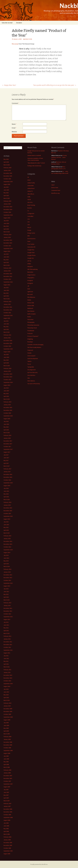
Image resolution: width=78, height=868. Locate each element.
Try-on (29, 364)
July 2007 (6, 790)
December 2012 (8, 608)
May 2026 (6, 159)
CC (28, 211)
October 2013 (7, 580)
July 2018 (6, 421)
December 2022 (8, 274)
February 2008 (7, 770)
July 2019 (6, 388)
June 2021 (6, 324)
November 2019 (8, 377)
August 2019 (7, 385)
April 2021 (6, 329)
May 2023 (6, 260)
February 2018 (7, 435)
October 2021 (7, 313)
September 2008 (8, 751)
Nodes (29, 317)
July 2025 (6, 187)
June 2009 (6, 725)
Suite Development (33, 359)
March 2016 (7, 499)
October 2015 (7, 513)
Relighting (30, 339)
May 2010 (6, 695)
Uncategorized (31, 370)
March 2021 (7, 332)
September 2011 (8, 650)
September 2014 (8, 550)
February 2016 (7, 502)
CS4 (29, 219)
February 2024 (7, 235)
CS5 (29, 222)
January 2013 (7, 605)
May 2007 (6, 795)
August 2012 (7, 619)
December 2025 (8, 173)
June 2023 (6, 257)
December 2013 (8, 575)
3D (28, 177)
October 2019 (7, 380)
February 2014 (7, 569)
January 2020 (7, 371)
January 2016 (7, 505)
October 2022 (7, 279)
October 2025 (7, 179)
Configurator (31, 213)
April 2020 (6, 363)
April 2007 (6, 798)
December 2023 (8, 240)
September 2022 (8, 282)
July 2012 (6, 622)
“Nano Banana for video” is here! (36, 163)
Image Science (31, 275)
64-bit (29, 180)
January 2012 (7, 639)
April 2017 (6, 463)
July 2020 (6, 354)
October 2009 (7, 714)
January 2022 (7, 304)
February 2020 (7, 368)
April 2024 (6, 229)
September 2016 (8, 483)
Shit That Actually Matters (34, 347)
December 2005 (8, 843)
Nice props (15, 44)
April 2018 (6, 430)
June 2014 (6, 558)
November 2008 (8, 745)
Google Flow (31, 250)
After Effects (31, 194)
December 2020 (8, 341)
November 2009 (8, 711)
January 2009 (7, 739)
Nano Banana (31, 311)
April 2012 (6, 631)
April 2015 (6, 530)
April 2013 (6, 597)
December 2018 (8, 407)
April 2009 (6, 731)
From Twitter (31, 244)
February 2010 (7, 703)
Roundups (30, 342)
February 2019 (7, 402)
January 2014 (7, 572)
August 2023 (7, 251)
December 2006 (8, 809)
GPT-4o (29, 261)
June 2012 (6, 625)
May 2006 (6, 829)
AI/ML (29, 197)
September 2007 (8, 784)
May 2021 (6, 327)
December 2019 (8, 374)
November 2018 (8, 410)
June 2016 (6, 491)
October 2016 (7, 480)
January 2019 (7, 405)
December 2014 (8, 541)
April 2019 (6, 396)
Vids (29, 378)
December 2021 (8, 307)
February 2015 (7, 536)
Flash (29, 241)
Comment (15, 103)
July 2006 (6, 823)
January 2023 (7, 271)
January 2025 (7, 204)
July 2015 (6, 522)
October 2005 (7, 848)
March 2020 (7, 366)
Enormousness (31, 239)
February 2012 (7, 636)
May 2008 (6, 762)
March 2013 (7, 600)
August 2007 (7, 787)
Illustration (30, 272)
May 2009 (6, 728)
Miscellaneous (31, 297)
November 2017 (8, 444)
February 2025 (7, 201)
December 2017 (8, 441)
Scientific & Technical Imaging (35, 345)
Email (14, 128)
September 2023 (8, 248)
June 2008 (6, 759)
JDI (28, 286)
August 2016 (7, 486)
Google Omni (31, 253)
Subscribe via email (7, 23)
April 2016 (6, 497)
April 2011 (6, 664)
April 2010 (6, 698)
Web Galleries (31, 381)
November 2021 (8, 310)
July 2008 (6, 756)
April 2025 (6, 195)
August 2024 (7, 218)
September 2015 (8, 516)
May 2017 (6, 460)
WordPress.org (55, 193)
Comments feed (56, 190)
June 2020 (6, 357)
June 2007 (6, 792)
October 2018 (7, 413)
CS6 (29, 225)
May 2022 (6, 293)
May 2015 (6, 527)
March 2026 (7, 165)
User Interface (31, 375)
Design (29, 230)
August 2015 (7, 519)
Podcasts (30, 333)
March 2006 (7, 834)
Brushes (30, 208)
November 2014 (8, 544)
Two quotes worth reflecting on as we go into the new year (55, 85)
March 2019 (7, 399)
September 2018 (8, 416)
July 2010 (6, 689)
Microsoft (30, 294)
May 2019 (6, 394)
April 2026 (6, 162)
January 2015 (7, 539)
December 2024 (8, 207)
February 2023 (7, 268)
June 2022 (6, 290)
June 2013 (6, 592)
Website (14, 132)
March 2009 (7, 734)
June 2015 (6, 525)
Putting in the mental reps (34, 166)
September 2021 (8, 315)
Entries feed (55, 188)
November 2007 (8, 778)
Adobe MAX (31, 186)
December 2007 (8, 776)
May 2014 (6, 561)
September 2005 (8, 851)
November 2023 (8, 243)
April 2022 (6, 296)
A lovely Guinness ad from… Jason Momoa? (59, 157)
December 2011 (8, 642)
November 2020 (8, 343)
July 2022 (6, 288)
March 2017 (7, 466)
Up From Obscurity (33, 372)
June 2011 (6, 658)
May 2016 (6, 494)
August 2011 (7, 653)
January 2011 (7, 672)
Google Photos (32, 255)
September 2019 (8, 382)
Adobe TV (30, 191)
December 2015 (8, 508)
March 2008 (7, 767)
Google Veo (31, 258)
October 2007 (7, 781)
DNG (29, 236)
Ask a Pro (30, 202)
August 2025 (7, 184)
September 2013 (8, 583)
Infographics (31, 278)
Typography (31, 367)
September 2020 (8, 349)
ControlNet (30, 216)
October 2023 (7, 246)
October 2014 (7, 547)
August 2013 (7, 586)
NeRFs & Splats (32, 314)
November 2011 (8, 645)
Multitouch (30, 308)
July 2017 (6, 455)
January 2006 (7, 840)
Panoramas (30, 319)
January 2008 (7, 773)
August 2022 (7, 285)
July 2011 (6, 656)
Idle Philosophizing (33, 269)
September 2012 (8, 617)
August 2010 (7, 686)
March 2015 (7, 533)
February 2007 (7, 803)
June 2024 (6, 223)
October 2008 (7, 748)
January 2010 (7, 706)
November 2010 (8, 678)
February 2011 (7, 670)
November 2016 (8, 477)
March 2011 (7, 667)
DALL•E (29, 227)
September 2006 (8, 817)
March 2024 (7, 232)
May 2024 (6, 226)
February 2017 (7, 469)
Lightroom (30, 292)
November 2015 (8, 511)
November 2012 (8, 611)
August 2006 (7, 820)
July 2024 (6, 221)
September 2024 (8, 215)
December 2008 (8, 742)
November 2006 (8, 812)
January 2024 (7, 237)
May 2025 (6, 193)
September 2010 (8, 684)
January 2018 (7, 438)
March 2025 (7, 198)
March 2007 (7, 801)
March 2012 (7, 633)
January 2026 (7, 170)
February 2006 (7, 837)
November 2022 (8, 276)
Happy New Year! (9, 85)
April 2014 (6, 564)
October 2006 (7, 815)
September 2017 (8, 449)
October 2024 (7, 212)
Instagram (30, 280)
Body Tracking (31, 205)
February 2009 (7, 737)
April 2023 (6, 262)
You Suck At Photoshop (34, 384)
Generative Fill (31, 247)
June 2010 (6, 692)
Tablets (29, 361)
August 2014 (7, 552)
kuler (29, 289)
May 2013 (6, 594)
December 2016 (8, 474)
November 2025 (8, 176)
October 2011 (7, 647)
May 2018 (6, 427)
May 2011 (6, 661)
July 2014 (6, 555)
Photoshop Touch (32, 328)
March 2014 (7, 566)
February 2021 (7, 335)
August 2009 (7, 720)
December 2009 (8, 709)
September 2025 (8, 182)
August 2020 (7, 352)
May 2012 (6, 628)
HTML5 (29, 264)
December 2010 (8, 675)
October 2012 (7, 614)
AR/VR (29, 200)
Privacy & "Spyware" (33, 336)
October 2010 (7, 681)
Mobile (29, 300)
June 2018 (6, 424)
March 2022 (7, 299)
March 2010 (7, 700)
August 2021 (7, 318)
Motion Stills (31, 303)
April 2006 (6, 831)
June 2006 (6, 826)
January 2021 (7, 338)
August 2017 (7, 452)
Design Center (31, 233)
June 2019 (6, 391)
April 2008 (6, 764)
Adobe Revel (31, 188)
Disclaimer (19, 23)
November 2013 (8, 578)
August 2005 (7, 854)
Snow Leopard (31, 356)
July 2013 (6, 589)
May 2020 (6, 360)
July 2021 (6, 321)
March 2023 (7, 265)
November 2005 (8, 845)
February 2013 (7, 603)
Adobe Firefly (28, 39)
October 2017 (7, 447)
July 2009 (6, 723)
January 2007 (7, 806)
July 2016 (6, 488)
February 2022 (7, 301)
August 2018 (7, 419)
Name (14, 124)
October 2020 (7, 346)
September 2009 (8, 717)
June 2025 (6, 190)
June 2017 (6, 458)
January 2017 (7, 472)
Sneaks (29, 353)
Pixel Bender (31, 331)
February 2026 (7, 168)
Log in (53, 185)
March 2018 (7, 433)
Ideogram (30, 266)
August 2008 (7, 753)
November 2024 (8, 209)
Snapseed (30, 350)
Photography (31, 322)
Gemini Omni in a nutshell (34, 155)
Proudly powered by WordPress (39, 864)
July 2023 (6, 254)
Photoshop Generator (33, 325)
